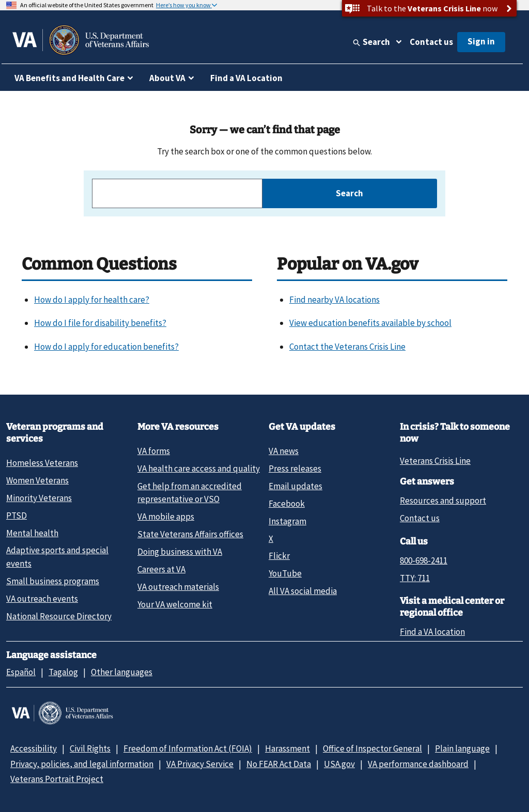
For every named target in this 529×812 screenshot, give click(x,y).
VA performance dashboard (418, 764)
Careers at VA (161, 569)
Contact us (431, 42)
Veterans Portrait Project (57, 779)
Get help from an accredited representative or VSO (190, 493)
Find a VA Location (246, 78)
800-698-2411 (424, 560)
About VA (167, 78)
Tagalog (63, 672)
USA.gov (339, 764)
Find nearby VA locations (334, 300)
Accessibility (34, 748)
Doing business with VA (180, 552)
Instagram (287, 521)
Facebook (287, 504)
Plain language (462, 748)
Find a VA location (432, 632)
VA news (284, 451)
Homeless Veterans (42, 463)
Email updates (295, 486)
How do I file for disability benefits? (100, 323)
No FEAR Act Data (279, 764)
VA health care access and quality (199, 469)
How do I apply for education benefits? (106, 347)
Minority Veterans (39, 498)
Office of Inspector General (372, 748)
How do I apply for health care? (92, 300)
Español (21, 672)
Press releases (295, 469)
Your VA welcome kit (175, 604)
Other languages (122, 672)
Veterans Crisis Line (435, 461)
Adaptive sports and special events (57, 557)
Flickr (279, 556)
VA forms (154, 451)
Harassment (287, 748)
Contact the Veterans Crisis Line (347, 347)
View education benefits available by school (370, 323)
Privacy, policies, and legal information (82, 764)
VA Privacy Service (200, 764)
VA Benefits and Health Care (69, 78)
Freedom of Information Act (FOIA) (188, 748)
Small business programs (53, 581)
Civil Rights (90, 748)
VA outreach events (42, 599)
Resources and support (443, 501)
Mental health (32, 533)
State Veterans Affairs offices (190, 534)
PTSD (17, 516)
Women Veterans (37, 480)
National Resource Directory (59, 616)
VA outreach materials (178, 587)
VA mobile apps (166, 517)
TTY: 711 (415, 578)
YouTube (285, 573)
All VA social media (303, 591)
